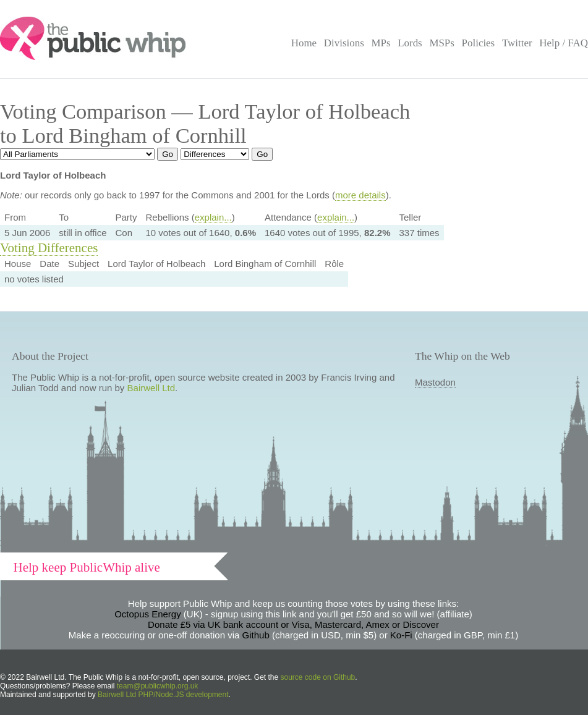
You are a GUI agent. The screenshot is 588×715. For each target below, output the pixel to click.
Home (304, 43)
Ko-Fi (401, 635)
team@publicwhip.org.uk (158, 686)
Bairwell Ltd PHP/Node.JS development (163, 695)
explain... (213, 217)
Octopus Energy (148, 614)
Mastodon (435, 382)
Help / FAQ (564, 43)
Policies (479, 43)
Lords (410, 43)
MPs (381, 43)
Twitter (517, 43)
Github (256, 635)
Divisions (344, 43)
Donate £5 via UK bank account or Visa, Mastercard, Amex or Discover (293, 624)
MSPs (442, 43)
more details (360, 195)
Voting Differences (49, 248)
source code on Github (318, 677)
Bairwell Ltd (151, 388)
